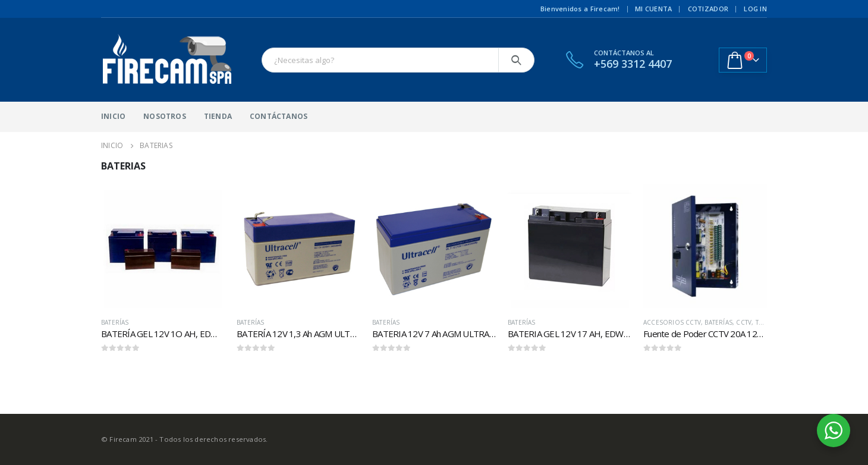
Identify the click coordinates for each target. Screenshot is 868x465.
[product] (163, 246)
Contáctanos (279, 116)
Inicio (113, 116)
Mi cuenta (653, 9)
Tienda (218, 116)
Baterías (115, 322)
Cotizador (708, 9)
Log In (755, 9)
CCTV (744, 322)
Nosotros (165, 116)
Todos (767, 322)
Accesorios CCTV (672, 322)
